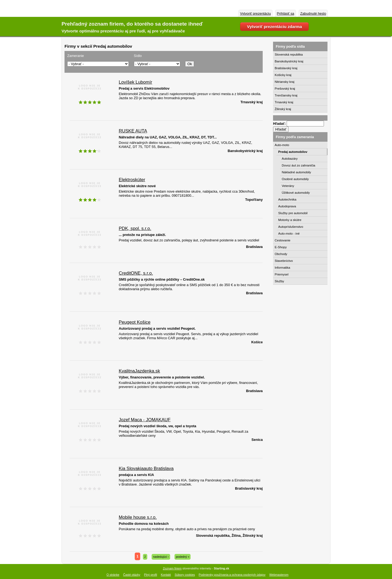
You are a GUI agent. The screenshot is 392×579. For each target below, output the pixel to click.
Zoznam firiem (172, 568)
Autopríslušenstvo (291, 227)
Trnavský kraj (284, 102)
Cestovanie (283, 240)
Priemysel (282, 274)
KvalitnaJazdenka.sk (139, 371)
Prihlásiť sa (286, 13)
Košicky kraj (283, 75)
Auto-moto (282, 145)
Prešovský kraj (285, 89)
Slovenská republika (289, 54)
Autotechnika (287, 199)
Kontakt (166, 575)
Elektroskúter (132, 180)
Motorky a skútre (290, 220)
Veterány (288, 186)
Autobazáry (290, 159)
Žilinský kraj (283, 109)
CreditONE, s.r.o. (136, 273)
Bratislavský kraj (286, 68)
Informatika (282, 268)
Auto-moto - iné (289, 234)
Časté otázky (132, 575)
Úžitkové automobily (296, 193)
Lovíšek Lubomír (135, 82)
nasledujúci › (161, 557)
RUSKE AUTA (133, 131)
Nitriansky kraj (284, 82)
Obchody (281, 254)
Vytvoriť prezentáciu (255, 13)
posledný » (183, 557)
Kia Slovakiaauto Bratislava (146, 469)
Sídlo (138, 56)
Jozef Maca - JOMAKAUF (145, 420)
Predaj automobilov (293, 152)
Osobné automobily (295, 179)
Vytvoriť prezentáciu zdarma (274, 27)
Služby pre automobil (293, 213)
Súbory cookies (185, 575)
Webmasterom (279, 575)
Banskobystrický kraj (289, 61)
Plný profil (151, 575)
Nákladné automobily (296, 172)
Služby (279, 281)
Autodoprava (287, 206)
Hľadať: (280, 124)
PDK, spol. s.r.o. (135, 228)
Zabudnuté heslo (313, 13)
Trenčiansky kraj (286, 95)
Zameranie (76, 56)
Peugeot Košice (134, 322)
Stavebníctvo (284, 261)
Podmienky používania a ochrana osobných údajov (232, 575)
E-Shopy (281, 247)
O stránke (113, 575)
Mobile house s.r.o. (138, 517)
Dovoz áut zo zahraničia (298, 165)
